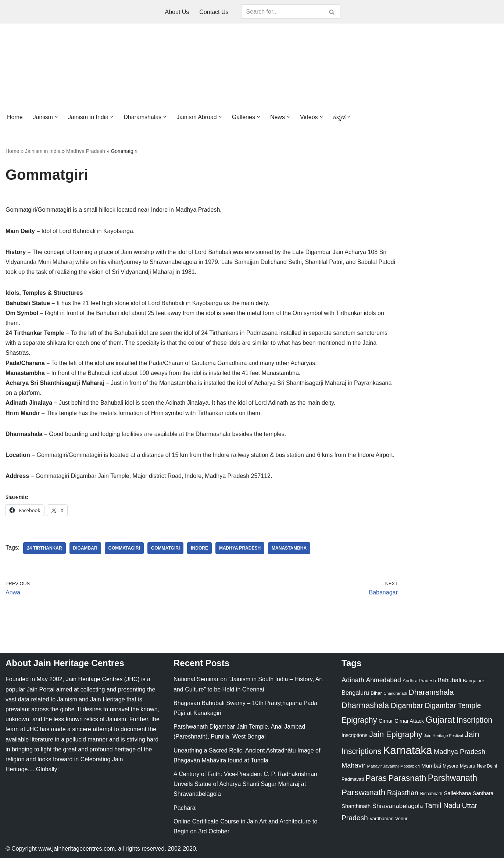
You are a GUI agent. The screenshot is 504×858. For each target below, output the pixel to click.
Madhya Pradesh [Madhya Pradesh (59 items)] (460, 752)
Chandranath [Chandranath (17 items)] (395, 693)
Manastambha (289, 548)
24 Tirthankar (44, 548)
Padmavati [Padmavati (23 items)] (353, 779)
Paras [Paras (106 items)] (376, 778)
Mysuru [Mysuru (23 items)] (468, 766)
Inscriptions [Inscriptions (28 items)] (355, 735)
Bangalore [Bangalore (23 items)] (473, 681)
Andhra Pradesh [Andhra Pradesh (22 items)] (419, 681)
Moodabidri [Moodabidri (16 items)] (410, 766)
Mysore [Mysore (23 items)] (450, 766)
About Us (177, 12)
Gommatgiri (165, 548)
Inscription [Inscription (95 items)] (475, 720)
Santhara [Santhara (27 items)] (483, 793)
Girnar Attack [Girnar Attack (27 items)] (409, 721)
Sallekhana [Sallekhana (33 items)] (458, 793)
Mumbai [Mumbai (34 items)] (431, 766)
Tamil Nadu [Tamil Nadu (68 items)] (442, 805)
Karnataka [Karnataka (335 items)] (408, 750)
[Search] (282, 12)
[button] (56, 117)
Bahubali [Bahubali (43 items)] (449, 680)
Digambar (85, 548)
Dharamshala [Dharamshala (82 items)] (431, 692)
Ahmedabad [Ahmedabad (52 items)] (383, 680)
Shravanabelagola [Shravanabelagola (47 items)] (398, 806)
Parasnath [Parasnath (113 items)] (407, 778)
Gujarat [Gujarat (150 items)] (440, 720)
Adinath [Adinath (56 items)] (353, 680)
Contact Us (214, 12)
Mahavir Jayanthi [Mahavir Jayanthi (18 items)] (383, 766)
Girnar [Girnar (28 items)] (386, 721)
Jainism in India (43, 151)
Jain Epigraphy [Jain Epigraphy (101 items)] (396, 734)
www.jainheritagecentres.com (76, 849)
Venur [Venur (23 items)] (401, 818)
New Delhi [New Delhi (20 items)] (487, 766)
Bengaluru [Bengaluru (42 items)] (355, 693)
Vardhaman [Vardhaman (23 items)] (381, 818)
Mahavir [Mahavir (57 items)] (353, 765)
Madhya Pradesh (86, 151)
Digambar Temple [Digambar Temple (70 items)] (453, 705)
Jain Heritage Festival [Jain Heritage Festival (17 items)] (444, 736)
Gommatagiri (124, 548)
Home (15, 117)
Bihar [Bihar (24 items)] (376, 693)
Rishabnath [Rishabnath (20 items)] (431, 794)
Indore (199, 548)
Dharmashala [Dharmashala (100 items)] (365, 705)
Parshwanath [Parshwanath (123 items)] (453, 778)
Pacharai (185, 808)
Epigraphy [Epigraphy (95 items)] (359, 720)
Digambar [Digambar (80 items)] (407, 705)
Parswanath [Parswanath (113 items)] (363, 792)
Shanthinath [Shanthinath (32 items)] (356, 806)
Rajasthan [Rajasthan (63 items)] (403, 793)
